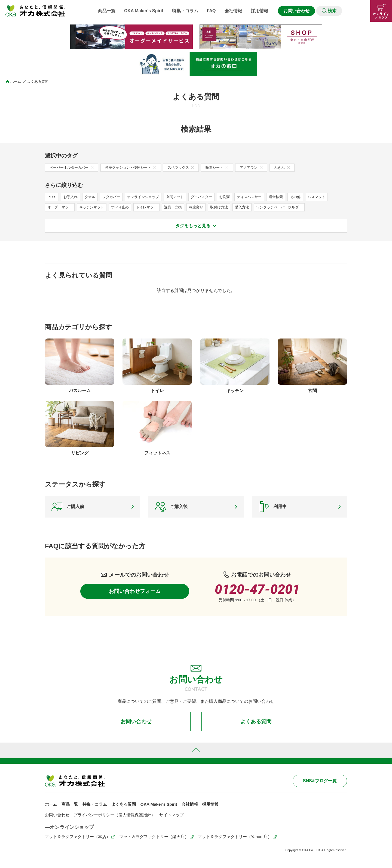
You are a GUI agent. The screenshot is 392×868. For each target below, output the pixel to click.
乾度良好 (205, 207)
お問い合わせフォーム (135, 593)
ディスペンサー (260, 197)
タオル (92, 197)
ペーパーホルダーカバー (73, 167)
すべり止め (124, 207)
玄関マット (182, 197)
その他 (309, 197)
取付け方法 (229, 207)
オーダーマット (61, 207)
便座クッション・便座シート (135, 167)
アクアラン (261, 167)
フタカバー (114, 197)
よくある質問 (256, 724)
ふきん (293, 167)
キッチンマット (94, 207)
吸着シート (226, 167)
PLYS (52, 197)
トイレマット (152, 207)
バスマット (331, 197)
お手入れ (72, 197)
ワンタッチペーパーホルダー (293, 207)
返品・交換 (180, 207)
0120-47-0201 (257, 591)
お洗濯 (234, 197)
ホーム (16, 81)
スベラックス (188, 167)
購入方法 (253, 207)
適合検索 (288, 197)
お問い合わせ (296, 11)
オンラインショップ (148, 197)
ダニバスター (210, 197)
